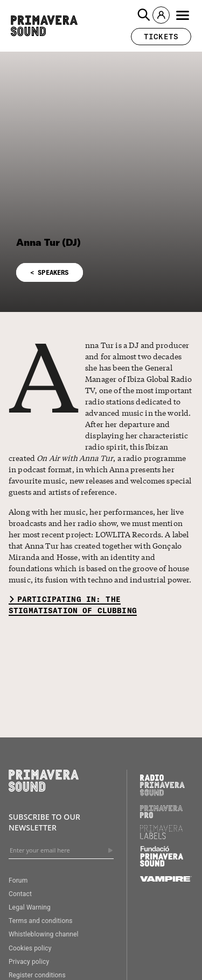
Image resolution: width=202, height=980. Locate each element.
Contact (20, 894)
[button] (144, 15)
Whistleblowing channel (44, 934)
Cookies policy (30, 948)
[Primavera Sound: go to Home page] (44, 26)
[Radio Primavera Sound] (162, 785)
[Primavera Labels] (162, 836)
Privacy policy (29, 962)
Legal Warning (30, 907)
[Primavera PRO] (162, 815)
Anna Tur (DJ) (48, 242)
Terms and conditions (41, 921)
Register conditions (37, 975)
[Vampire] (166, 879)
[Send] (110, 850)
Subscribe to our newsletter (44, 822)
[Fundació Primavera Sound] (162, 864)
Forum (18, 880)
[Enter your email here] (61, 850)
